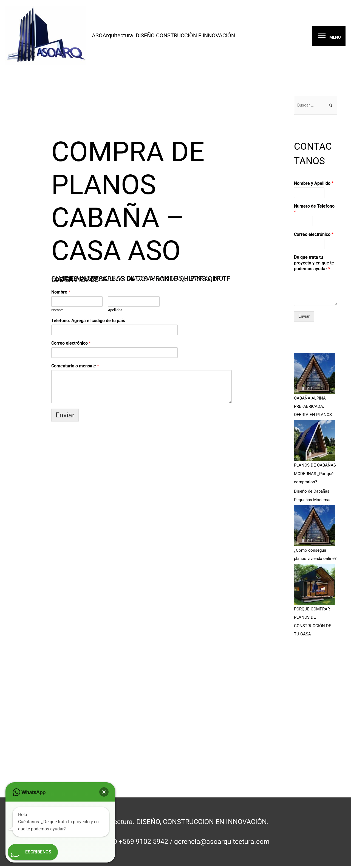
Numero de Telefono (314, 213)
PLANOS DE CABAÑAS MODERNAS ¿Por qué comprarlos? (315, 477)
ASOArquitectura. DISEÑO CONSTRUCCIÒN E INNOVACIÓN (182, 36)
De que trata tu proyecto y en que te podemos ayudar (314, 267)
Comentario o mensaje (75, 368)
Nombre (61, 294)
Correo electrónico (71, 345)
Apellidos (115, 312)
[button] (104, 792)
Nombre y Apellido (314, 187)
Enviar (65, 417)
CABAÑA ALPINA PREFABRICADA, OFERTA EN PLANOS (313, 411)
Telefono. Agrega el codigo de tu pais (88, 322)
